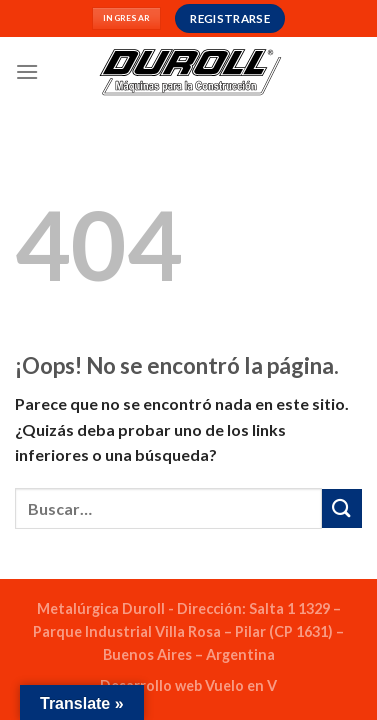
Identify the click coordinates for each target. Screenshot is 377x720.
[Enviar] (342, 508)
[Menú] (27, 71)
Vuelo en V (241, 685)
